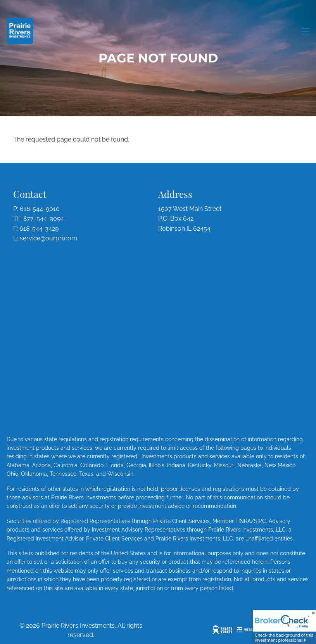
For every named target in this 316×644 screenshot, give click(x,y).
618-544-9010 (40, 209)
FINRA (243, 521)
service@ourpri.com (48, 238)
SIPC (260, 521)
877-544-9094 (44, 218)
